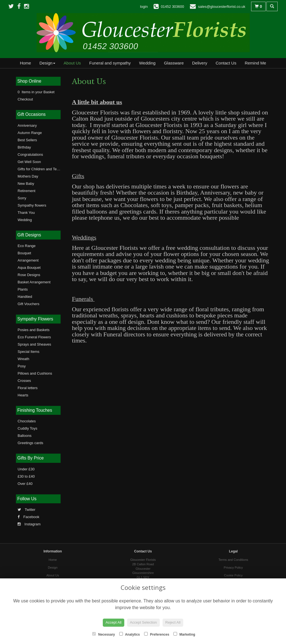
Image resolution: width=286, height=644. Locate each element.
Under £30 (26, 469)
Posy (22, 366)
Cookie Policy (233, 575)
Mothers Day (28, 176)
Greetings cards (30, 443)
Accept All (114, 622)
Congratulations (30, 155)
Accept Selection (143, 622)
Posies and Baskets (34, 330)
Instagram (29, 524)
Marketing (184, 634)
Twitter (27, 510)
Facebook (28, 517)
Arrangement (28, 260)
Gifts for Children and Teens (40, 169)
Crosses (24, 381)
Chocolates (27, 421)
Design (47, 63)
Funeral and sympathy (110, 63)
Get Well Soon (29, 162)
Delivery (200, 63)
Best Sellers (27, 140)
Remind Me (255, 63)
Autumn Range (30, 133)
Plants (23, 289)
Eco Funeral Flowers (34, 337)
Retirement (27, 191)
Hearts (23, 395)
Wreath (23, 359)
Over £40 (25, 484)
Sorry (22, 198)
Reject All (173, 622)
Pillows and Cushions (35, 373)
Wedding (147, 63)
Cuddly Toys (28, 428)
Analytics (130, 634)
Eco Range (27, 246)
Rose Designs (29, 275)
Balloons (25, 436)
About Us (72, 63)
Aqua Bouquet (29, 268)
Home (25, 63)
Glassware (174, 63)
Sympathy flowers (32, 205)
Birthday (24, 147)
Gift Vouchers (28, 304)
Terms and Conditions (233, 560)
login (144, 7)
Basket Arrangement (34, 282)
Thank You (26, 213)
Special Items (28, 352)
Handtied (25, 297)
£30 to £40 (26, 476)
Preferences (157, 634)
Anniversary (27, 125)
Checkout (25, 99)
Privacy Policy (233, 568)
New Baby (26, 184)
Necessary (103, 634)
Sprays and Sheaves (34, 344)
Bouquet (24, 253)
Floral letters (28, 388)
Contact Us (226, 63)
